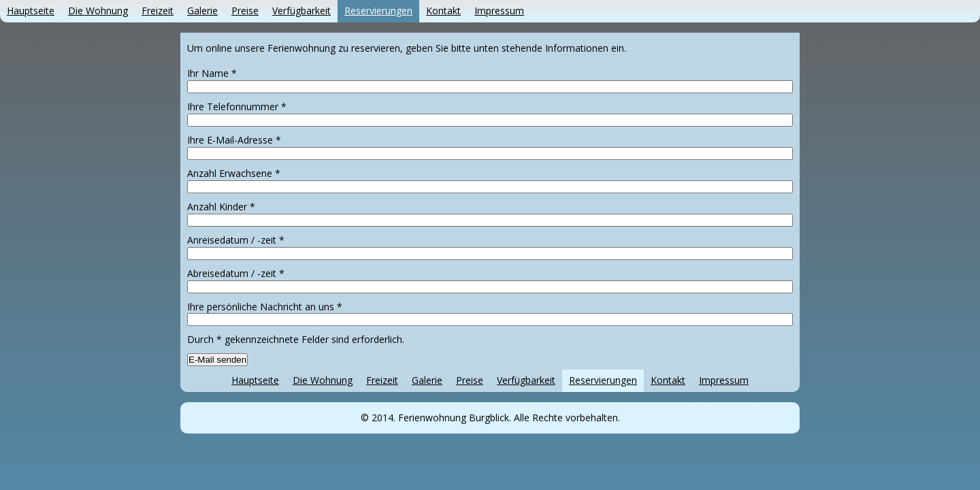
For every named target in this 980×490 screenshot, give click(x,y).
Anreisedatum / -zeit (236, 240)
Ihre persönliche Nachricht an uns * (265, 307)
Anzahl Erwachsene (234, 173)
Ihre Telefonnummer (237, 107)
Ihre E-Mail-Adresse (234, 140)
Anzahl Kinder (221, 207)
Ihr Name (212, 73)
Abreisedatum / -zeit (236, 273)
